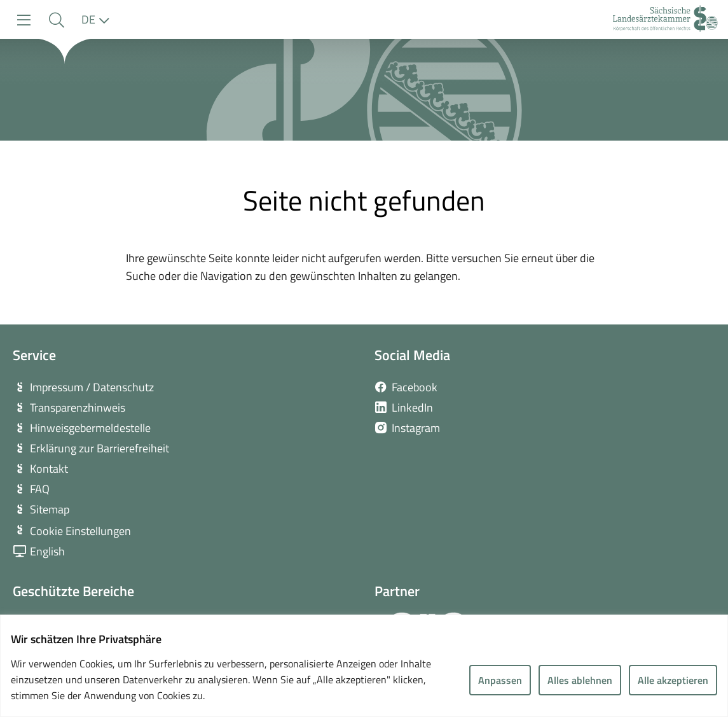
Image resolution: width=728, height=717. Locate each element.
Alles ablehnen (580, 680)
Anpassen (500, 680)
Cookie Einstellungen (80, 531)
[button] (56, 20)
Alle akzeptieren (673, 680)
